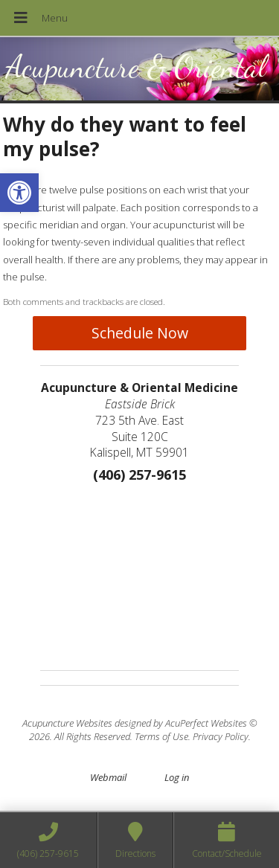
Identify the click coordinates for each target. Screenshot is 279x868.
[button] (19, 193)
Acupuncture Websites (67, 723)
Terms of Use (161, 736)
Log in (177, 777)
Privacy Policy (221, 736)
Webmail (108, 777)
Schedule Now (140, 333)
